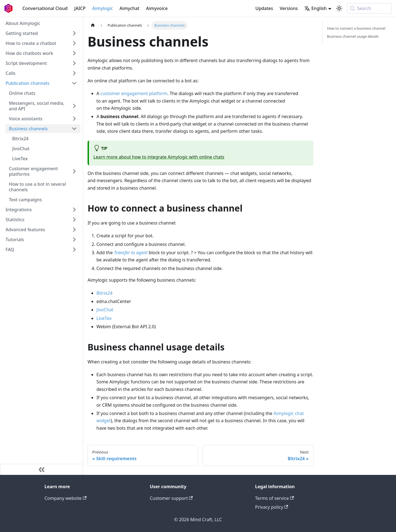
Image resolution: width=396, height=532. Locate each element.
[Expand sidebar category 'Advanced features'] (74, 230)
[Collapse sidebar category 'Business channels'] (74, 129)
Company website (66, 498)
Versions (289, 8)
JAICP (80, 8)
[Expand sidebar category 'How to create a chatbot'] (74, 43)
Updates (264, 8)
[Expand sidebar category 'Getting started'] (74, 33)
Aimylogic (103, 8)
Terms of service (275, 498)
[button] (41, 240)
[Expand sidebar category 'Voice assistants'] (74, 119)
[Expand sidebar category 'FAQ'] (74, 250)
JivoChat (105, 310)
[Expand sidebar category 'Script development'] (74, 63)
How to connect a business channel (356, 28)
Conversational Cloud (45, 8)
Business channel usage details (353, 36)
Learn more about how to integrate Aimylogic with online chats (159, 157)
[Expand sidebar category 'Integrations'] (74, 210)
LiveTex (104, 318)
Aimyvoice (157, 8)
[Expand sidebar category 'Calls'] (74, 73)
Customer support (171, 498)
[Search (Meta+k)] (369, 8)
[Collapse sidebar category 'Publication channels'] (74, 83)
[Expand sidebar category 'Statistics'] (74, 220)
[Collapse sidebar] (42, 469)
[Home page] (93, 25)
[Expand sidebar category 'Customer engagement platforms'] (74, 171)
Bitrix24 (104, 293)
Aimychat (129, 8)
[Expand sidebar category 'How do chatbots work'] (74, 53)
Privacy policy (272, 507)
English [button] (315, 8)
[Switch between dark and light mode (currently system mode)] (339, 8)
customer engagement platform (134, 93)
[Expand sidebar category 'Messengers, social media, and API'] (74, 106)
